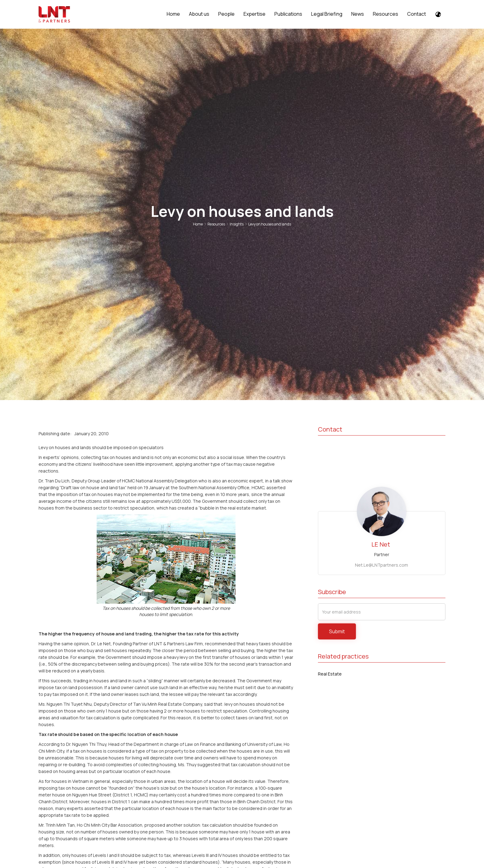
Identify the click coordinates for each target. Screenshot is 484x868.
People (226, 14)
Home (173, 14)
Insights (237, 224)
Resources (386, 14)
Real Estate (330, 674)
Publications (288, 14)
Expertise (255, 14)
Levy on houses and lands (270, 224)
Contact (417, 14)
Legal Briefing (327, 14)
